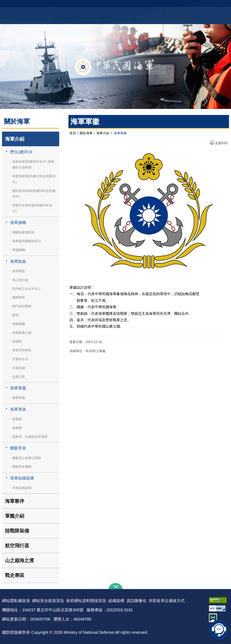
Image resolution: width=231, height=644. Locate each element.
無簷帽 (17, 428)
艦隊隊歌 (19, 297)
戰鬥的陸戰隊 (22, 306)
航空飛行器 (17, 546)
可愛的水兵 (20, 359)
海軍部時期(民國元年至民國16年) (34, 179)
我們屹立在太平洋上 (27, 289)
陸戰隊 (213, 5)
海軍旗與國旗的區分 (27, 241)
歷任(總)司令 (21, 152)
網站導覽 (114, 5)
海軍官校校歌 (22, 350)
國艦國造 (201, 5)
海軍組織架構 (22, 478)
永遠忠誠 (19, 368)
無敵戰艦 (19, 324)
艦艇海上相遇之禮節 (27, 458)
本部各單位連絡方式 (167, 601)
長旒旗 (17, 419)
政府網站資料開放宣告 (86, 601)
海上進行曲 (20, 280)
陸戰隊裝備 (17, 531)
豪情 (15, 315)
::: (1, 582)
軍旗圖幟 (19, 250)
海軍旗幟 (18, 222)
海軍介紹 (15, 139)
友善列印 (221, 143)
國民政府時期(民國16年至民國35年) (34, 194)
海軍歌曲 (18, 261)
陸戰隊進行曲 (22, 333)
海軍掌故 (18, 409)
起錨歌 (17, 341)
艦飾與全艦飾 (22, 467)
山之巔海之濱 (19, 560)
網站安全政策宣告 (48, 601)
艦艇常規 (18, 448)
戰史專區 (15, 575)
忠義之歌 (19, 377)
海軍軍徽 (18, 388)
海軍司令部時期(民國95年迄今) (32, 208)
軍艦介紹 (15, 516)
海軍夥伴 (15, 501)
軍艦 (190, 5)
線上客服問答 (219, 630)
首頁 (73, 133)
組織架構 (116, 601)
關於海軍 (86, 133)
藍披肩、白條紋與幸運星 (30, 437)
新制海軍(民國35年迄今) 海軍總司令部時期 (33, 165)
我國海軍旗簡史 (23, 232)
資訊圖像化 (136, 601)
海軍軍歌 (19, 271)
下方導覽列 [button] (116, 586)
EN (124, 5)
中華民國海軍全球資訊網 (56, 5)
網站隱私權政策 (16, 601)
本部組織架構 (22, 488)
